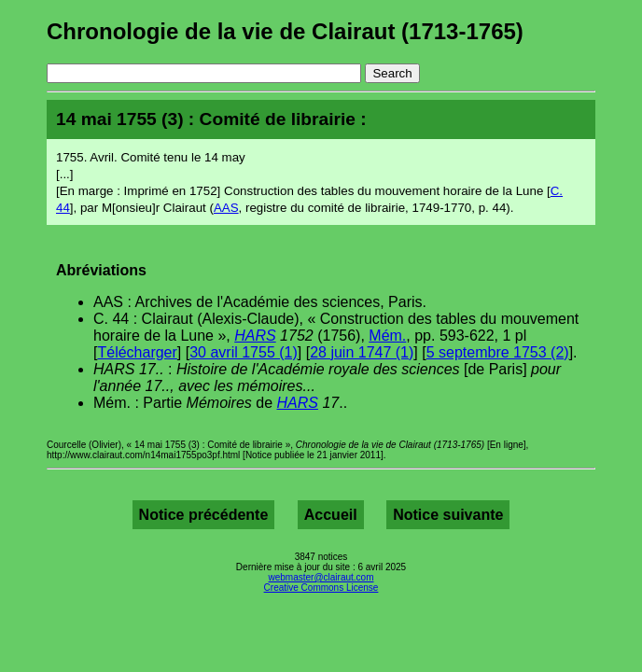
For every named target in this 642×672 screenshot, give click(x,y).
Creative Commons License (321, 588)
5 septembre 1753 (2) (498, 352)
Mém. (387, 336)
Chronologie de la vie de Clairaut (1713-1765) (285, 31)
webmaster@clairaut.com (321, 577)
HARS (255, 336)
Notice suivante (448, 515)
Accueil (331, 515)
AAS (226, 208)
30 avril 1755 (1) (244, 352)
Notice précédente (204, 515)
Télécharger (137, 352)
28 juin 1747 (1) (362, 352)
